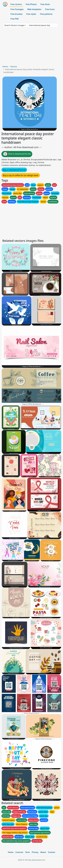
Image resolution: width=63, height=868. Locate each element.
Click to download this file (17, 154)
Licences (19, 852)
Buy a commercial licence (14, 170)
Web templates (34, 9)
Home (5, 67)
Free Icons (50, 9)
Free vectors (16, 4)
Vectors (14, 67)
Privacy (35, 852)
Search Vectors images (14, 25)
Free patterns (46, 14)
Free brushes (16, 14)
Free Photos (31, 4)
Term (28, 852)
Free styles (31, 14)
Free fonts (45, 4)
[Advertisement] (31, 47)
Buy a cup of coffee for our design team (21, 175)
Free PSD (15, 19)
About (43, 852)
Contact (52, 852)
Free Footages (17, 9)
